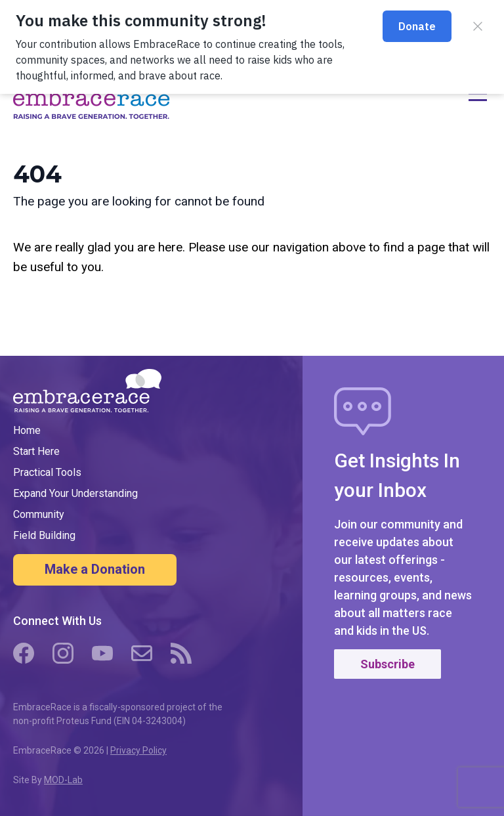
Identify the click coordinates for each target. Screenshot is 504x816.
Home (27, 430)
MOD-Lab (63, 780)
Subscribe (388, 664)
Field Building (44, 535)
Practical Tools (47, 472)
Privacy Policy (138, 750)
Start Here (36, 451)
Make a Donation (95, 569)
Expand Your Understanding (75, 493)
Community (39, 514)
